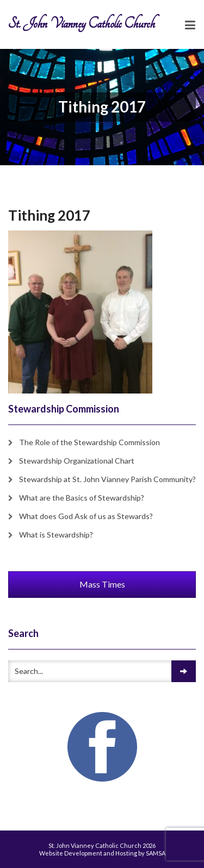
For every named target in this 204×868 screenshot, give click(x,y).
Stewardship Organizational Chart (77, 461)
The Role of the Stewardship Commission (89, 442)
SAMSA (156, 853)
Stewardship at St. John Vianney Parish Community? (107, 479)
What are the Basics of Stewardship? (82, 498)
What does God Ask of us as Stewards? (86, 516)
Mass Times (102, 584)
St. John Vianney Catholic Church (82, 24)
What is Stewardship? (56, 535)
